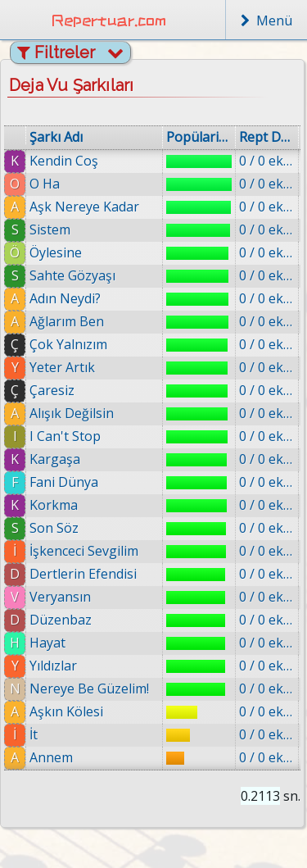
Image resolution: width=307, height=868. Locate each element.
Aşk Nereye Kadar (84, 207)
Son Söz (54, 528)
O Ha (45, 184)
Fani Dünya (64, 482)
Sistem (50, 229)
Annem (51, 757)
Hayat (47, 643)
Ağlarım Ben (67, 321)
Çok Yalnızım (68, 344)
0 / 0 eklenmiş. (267, 161)
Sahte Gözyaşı (72, 275)
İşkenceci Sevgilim (84, 551)
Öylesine (56, 252)
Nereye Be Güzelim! (89, 688)
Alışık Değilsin (72, 413)
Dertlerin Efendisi (83, 574)
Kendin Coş (64, 161)
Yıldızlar (53, 666)
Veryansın (60, 597)
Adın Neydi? (65, 298)
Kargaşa (55, 459)
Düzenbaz (61, 620)
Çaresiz (52, 390)
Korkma (54, 505)
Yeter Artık (62, 367)
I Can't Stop (65, 436)
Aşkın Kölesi (66, 711)
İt (34, 734)
